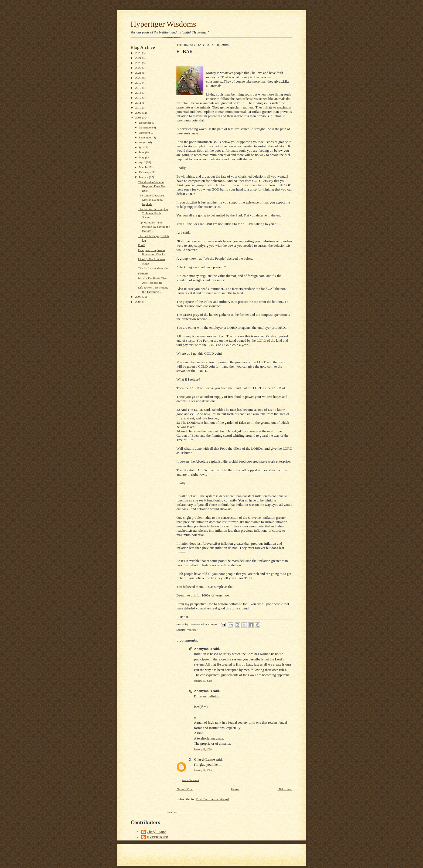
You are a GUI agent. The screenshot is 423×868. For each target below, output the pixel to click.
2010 (139, 107)
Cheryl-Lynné (205, 759)
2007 (139, 297)
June (142, 152)
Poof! (141, 245)
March (143, 167)
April (142, 162)
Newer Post (185, 789)
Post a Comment (190, 780)
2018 (139, 88)
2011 (139, 103)
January (144, 177)
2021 (139, 73)
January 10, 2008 (203, 681)
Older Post (285, 789)
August (144, 142)
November (146, 127)
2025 (139, 53)
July (142, 147)
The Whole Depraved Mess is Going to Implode (151, 200)
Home (235, 789)
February (145, 172)
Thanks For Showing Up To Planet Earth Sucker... (153, 213)
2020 (139, 78)
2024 (139, 58)
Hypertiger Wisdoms (163, 24)
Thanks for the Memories (153, 268)
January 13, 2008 (203, 770)
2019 (139, 83)
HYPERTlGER (157, 837)
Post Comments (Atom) (213, 799)
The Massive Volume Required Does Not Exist (152, 186)
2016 (139, 93)
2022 (139, 68)
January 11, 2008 (203, 749)
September (146, 137)
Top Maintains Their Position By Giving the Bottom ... (154, 227)
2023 (139, 63)
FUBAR (143, 273)
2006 (139, 302)
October (144, 133)
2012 (139, 98)
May (142, 157)
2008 (139, 117)
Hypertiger (192, 630)
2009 (139, 113)
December (146, 123)
